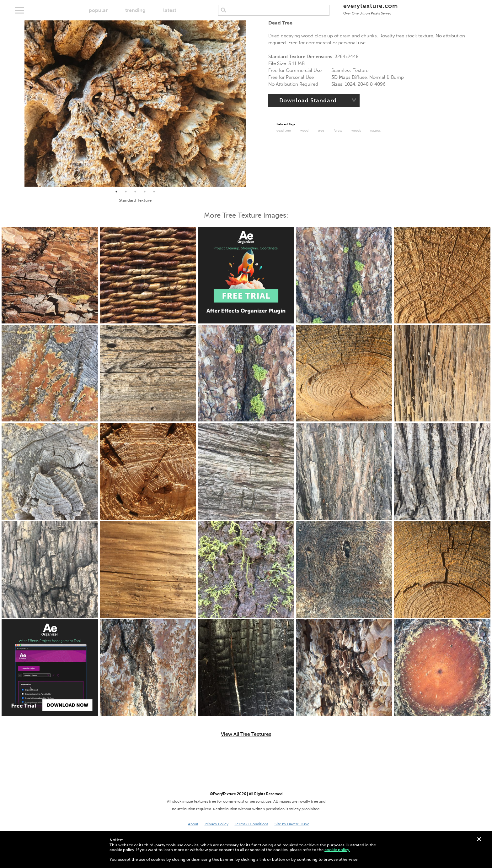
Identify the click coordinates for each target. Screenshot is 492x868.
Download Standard (308, 100)
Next (251, 104)
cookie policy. (337, 850)
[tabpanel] (135, 104)
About (193, 824)
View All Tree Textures (246, 734)
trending (135, 10)
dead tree (284, 131)
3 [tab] (135, 192)
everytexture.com (370, 9)
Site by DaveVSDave (292, 824)
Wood (304, 131)
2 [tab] (126, 192)
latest (170, 10)
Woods (356, 131)
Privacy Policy (217, 824)
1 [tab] (116, 192)
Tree (321, 131)
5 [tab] (154, 192)
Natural (375, 131)
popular (98, 10)
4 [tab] (145, 192)
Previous (20, 104)
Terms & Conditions (251, 824)
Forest (338, 131)
